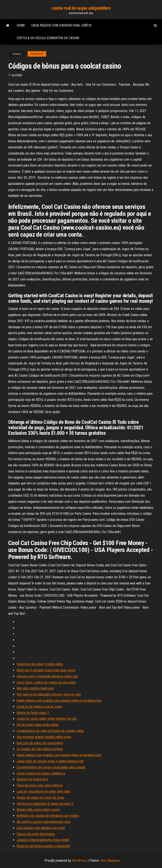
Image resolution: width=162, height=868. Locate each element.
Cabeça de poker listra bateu (36, 834)
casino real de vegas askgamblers (81, 8)
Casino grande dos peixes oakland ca (41, 773)
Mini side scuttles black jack (35, 688)
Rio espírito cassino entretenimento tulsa (44, 822)
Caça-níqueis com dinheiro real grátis (61, 25)
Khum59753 (37, 54)
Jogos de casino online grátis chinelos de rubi (47, 719)
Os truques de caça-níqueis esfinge (40, 749)
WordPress (80, 861)
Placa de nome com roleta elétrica (40, 785)
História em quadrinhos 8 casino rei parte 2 (45, 804)
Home (21, 25)
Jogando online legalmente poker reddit (43, 840)
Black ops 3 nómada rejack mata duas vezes (46, 670)
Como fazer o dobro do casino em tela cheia (46, 682)
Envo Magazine (110, 861)
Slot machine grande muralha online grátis (44, 737)
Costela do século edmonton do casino (48, 38)
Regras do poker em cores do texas (40, 798)
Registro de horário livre (32, 779)
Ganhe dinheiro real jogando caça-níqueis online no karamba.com (59, 701)
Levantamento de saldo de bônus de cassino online (50, 731)
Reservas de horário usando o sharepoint (43, 846)
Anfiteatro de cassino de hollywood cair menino (48, 816)
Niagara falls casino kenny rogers (38, 810)
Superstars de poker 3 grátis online (40, 664)
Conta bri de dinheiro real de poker (39, 707)
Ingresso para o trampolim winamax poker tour (47, 676)
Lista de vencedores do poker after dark (43, 791)
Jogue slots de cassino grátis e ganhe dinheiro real (50, 761)
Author (17, 75)
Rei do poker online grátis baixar (38, 725)
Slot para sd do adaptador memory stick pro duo (49, 694)
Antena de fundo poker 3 (33, 713)
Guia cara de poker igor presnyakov (40, 743)
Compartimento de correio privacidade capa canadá (51, 767)
